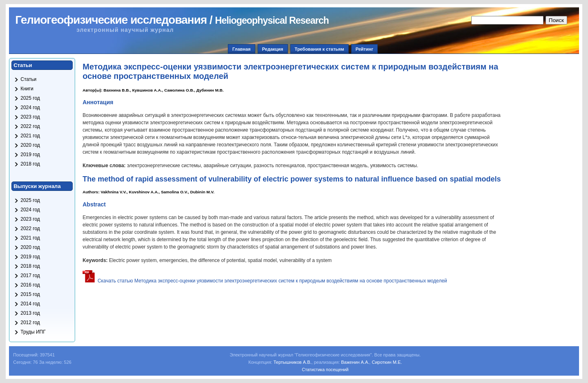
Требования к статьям (320, 49)
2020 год (30, 145)
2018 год (30, 164)
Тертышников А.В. (293, 362)
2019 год (30, 155)
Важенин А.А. (355, 362)
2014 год (30, 304)
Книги (27, 89)
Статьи (28, 79)
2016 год (30, 285)
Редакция (273, 49)
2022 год (30, 126)
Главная (242, 49)
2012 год (30, 323)
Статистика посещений (325, 370)
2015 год (30, 294)
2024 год (30, 108)
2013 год (30, 313)
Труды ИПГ (33, 332)
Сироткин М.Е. (387, 362)
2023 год (30, 117)
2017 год (30, 275)
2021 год (30, 136)
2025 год (30, 98)
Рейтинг (364, 49)
